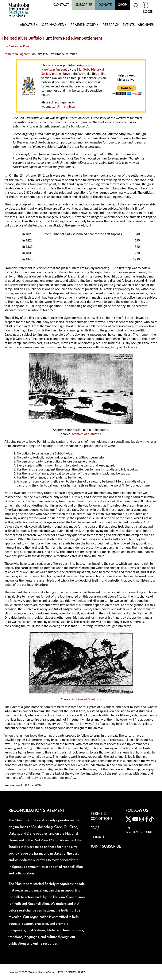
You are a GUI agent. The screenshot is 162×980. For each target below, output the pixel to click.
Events (129, 25)
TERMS (82, 972)
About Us (28, 25)
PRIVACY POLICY (67, 972)
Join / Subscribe (106, 846)
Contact (61, 5)
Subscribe (84, 5)
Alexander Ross (19, 46)
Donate (105, 5)
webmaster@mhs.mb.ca (58, 107)
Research (111, 25)
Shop (122, 5)
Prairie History (83, 25)
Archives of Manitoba (86, 434)
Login (148, 12)
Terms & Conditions (102, 816)
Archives (146, 25)
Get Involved (53, 25)
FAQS (95, 828)
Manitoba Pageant (17, 54)
